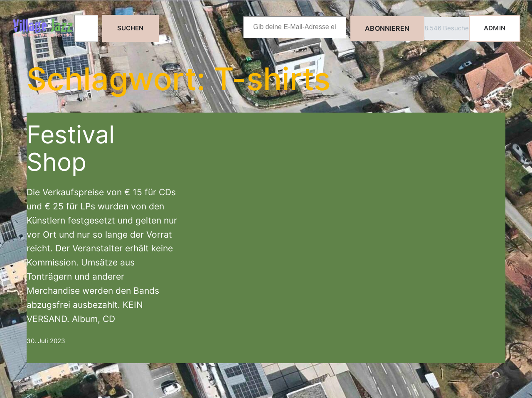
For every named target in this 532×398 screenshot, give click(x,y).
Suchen (131, 28)
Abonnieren (387, 28)
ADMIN (495, 28)
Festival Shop (71, 148)
